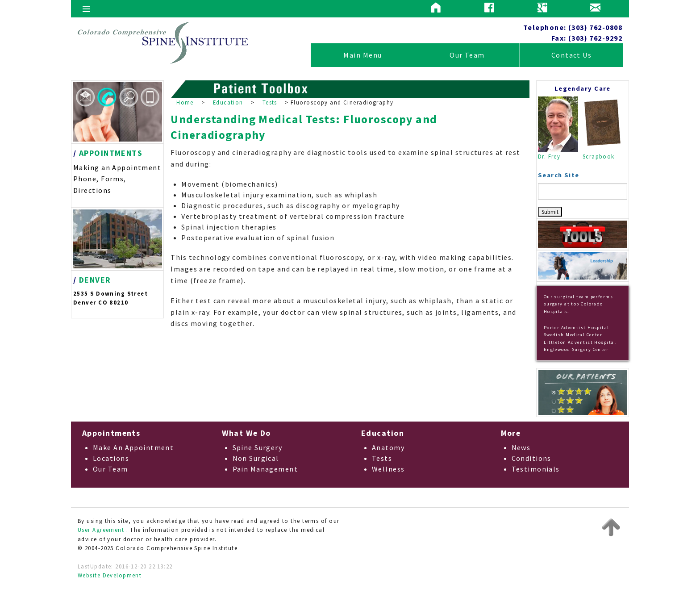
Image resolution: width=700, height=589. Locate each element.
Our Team (467, 55)
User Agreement (101, 530)
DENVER (95, 280)
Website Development (110, 575)
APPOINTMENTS (111, 153)
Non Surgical (256, 458)
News (521, 447)
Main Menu (362, 55)
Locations (111, 458)
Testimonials (536, 469)
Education (228, 102)
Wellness (388, 469)
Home (185, 102)
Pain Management (265, 469)
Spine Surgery (258, 447)
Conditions (531, 458)
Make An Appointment (133, 447)
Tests (270, 102)
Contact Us (571, 55)
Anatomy (388, 447)
